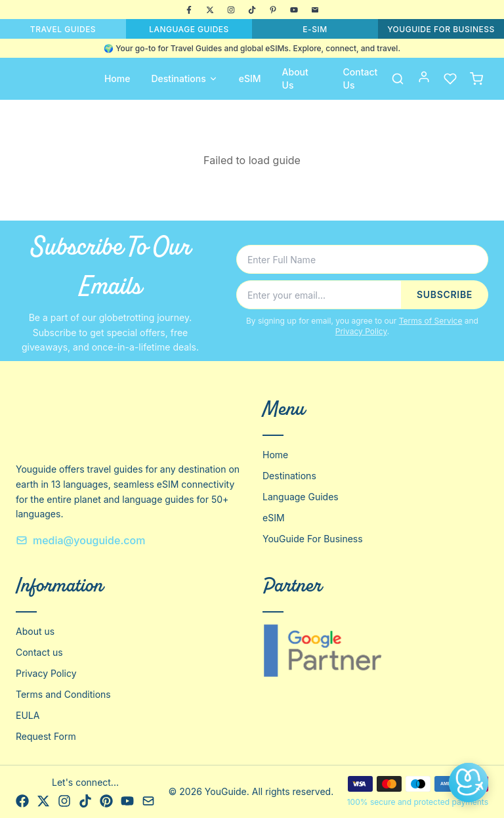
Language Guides (301, 497)
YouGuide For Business (313, 539)
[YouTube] (294, 10)
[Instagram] (231, 10)
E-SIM (315, 29)
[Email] (315, 10)
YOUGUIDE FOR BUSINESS (441, 29)
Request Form (46, 736)
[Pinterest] (273, 10)
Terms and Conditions (63, 694)
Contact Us (361, 78)
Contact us (39, 652)
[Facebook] (189, 10)
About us (35, 631)
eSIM (250, 78)
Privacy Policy (361, 331)
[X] (210, 10)
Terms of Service (431, 321)
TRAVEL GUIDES (63, 29)
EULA (28, 715)
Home (117, 78)
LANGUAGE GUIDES (189, 29)
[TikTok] (252, 10)
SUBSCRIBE (445, 294)
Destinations (184, 78)
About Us (295, 78)
